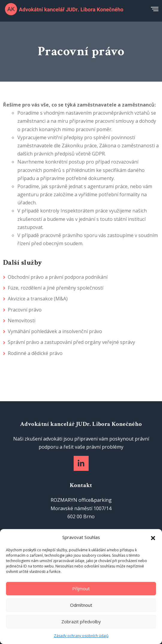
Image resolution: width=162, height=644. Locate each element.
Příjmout (81, 588)
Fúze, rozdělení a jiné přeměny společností (56, 288)
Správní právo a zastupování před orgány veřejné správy (71, 342)
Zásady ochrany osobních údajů (81, 636)
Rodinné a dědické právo (35, 353)
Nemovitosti (22, 320)
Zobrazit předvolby (81, 621)
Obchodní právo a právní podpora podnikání (58, 277)
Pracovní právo (25, 310)
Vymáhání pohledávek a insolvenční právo (55, 331)
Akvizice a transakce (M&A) (38, 299)
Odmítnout (81, 605)
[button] (153, 537)
